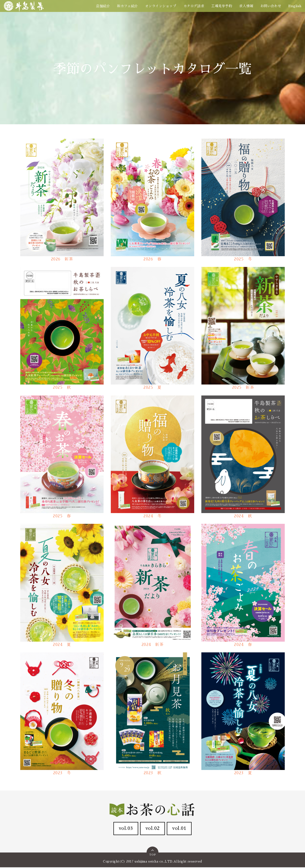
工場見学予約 (222, 6)
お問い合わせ (271, 6)
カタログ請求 (194, 6)
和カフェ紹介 (127, 6)
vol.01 (181, 829)
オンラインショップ (161, 6)
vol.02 (153, 829)
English (295, 6)
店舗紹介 (103, 6)
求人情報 (246, 6)
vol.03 (124, 829)
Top (153, 852)
